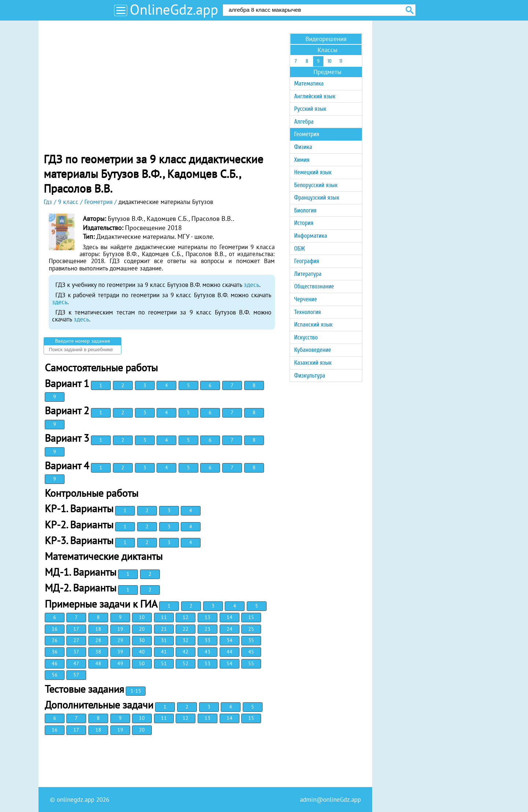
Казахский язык (313, 363)
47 (76, 663)
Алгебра (304, 122)
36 (55, 652)
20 (142, 629)
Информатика (311, 236)
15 (251, 617)
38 (98, 652)
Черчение (305, 299)
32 (186, 640)
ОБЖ (299, 249)
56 (55, 675)
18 (98, 629)
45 (251, 652)
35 (251, 640)
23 (208, 629)
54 (230, 663)
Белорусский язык (316, 185)
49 (120, 663)
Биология (305, 210)
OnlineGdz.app (174, 9)
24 (230, 629)
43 (208, 652)
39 (120, 652)
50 (142, 663)
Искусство (306, 337)
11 (164, 617)
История (304, 223)
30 (142, 640)
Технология (307, 312)
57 (76, 675)
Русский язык (310, 109)
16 (55, 629)
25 (251, 629)
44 (230, 652)
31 (164, 640)
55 (251, 663)
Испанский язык (313, 325)
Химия (302, 160)
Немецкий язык (313, 172)
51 (164, 663)
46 (55, 663)
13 (208, 617)
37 (76, 652)
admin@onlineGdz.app (330, 800)
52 (186, 663)
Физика (303, 147)
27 (76, 640)
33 (208, 640)
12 (186, 617)
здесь (252, 285)
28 (98, 640)
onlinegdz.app (76, 800)
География (307, 261)
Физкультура (310, 376)
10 (142, 617)
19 (120, 629)
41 (164, 652)
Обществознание (314, 286)
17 (76, 629)
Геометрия (307, 134)
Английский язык (315, 96)
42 (186, 652)
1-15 (136, 691)
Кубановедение (313, 350)
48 (98, 663)
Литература (308, 274)
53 (208, 663)
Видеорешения (326, 39)
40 (142, 652)
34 (230, 640)
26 (55, 640)
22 (186, 629)
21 (164, 629)
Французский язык (317, 198)
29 (120, 640)
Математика (309, 83)
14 (230, 617)
